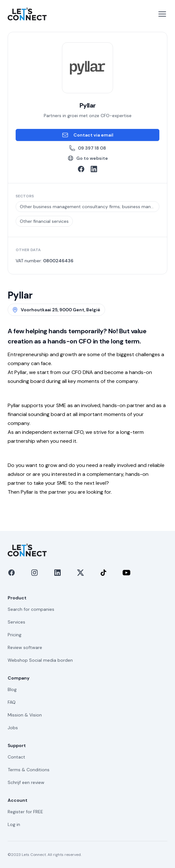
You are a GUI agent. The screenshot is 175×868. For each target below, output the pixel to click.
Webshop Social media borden (40, 660)
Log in (14, 824)
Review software (25, 647)
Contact (16, 757)
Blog (12, 689)
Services (16, 622)
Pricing (15, 635)
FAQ (12, 702)
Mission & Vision (25, 715)
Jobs (13, 728)
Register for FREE (25, 812)
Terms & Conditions (29, 770)
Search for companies (31, 609)
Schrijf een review (26, 782)
